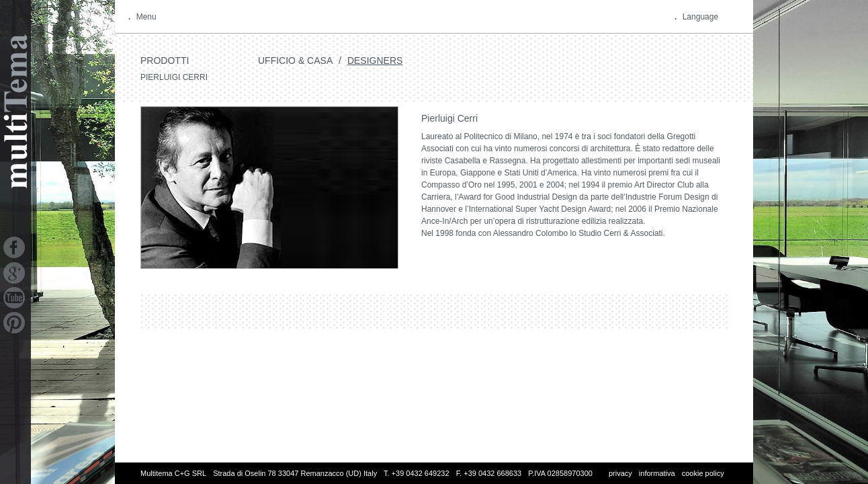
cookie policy (703, 473)
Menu (146, 17)
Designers (375, 61)
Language (700, 17)
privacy (620, 473)
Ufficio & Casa (295, 61)
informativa (657, 473)
